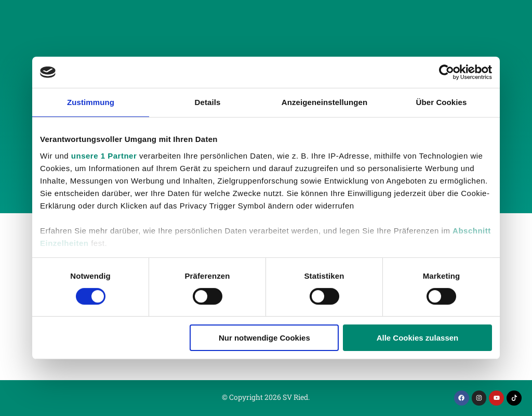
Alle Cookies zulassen (418, 338)
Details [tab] (208, 102)
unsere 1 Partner (104, 155)
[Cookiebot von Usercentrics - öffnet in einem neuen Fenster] (447, 72)
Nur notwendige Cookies (264, 338)
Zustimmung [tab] (91, 102)
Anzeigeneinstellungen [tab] (324, 102)
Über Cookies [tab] (442, 102)
